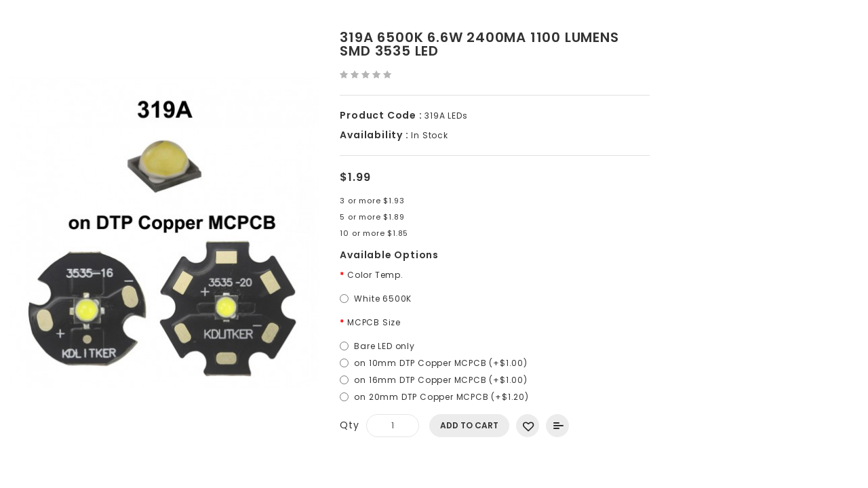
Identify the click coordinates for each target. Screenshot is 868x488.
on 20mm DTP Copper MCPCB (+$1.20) (441, 397)
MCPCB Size (374, 322)
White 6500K (383, 299)
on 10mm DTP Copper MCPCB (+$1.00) (440, 363)
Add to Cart (469, 425)
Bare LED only (384, 346)
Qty (349, 425)
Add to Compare (557, 426)
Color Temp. (375, 275)
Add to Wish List (528, 426)
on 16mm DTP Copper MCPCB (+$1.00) (440, 380)
